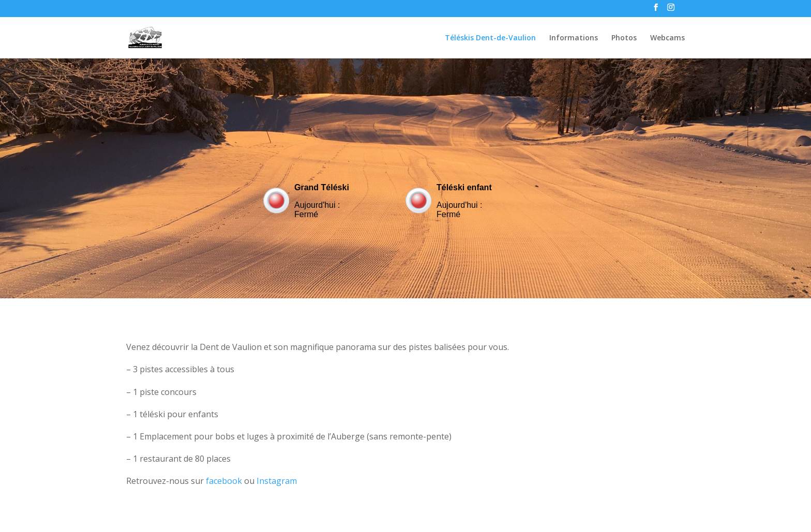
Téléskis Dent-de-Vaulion (490, 38)
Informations (574, 38)
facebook (224, 481)
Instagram (277, 481)
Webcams (667, 38)
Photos (624, 38)
